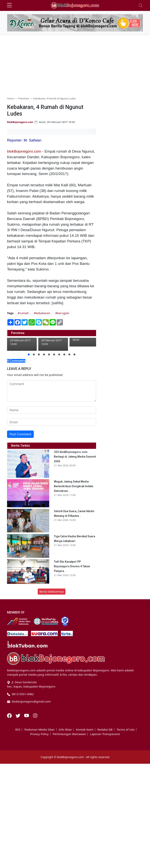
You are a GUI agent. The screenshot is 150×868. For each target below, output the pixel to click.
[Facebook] (10, 715)
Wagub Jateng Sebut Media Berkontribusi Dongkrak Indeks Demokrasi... (74, 486)
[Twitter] (18, 715)
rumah (24, 313)
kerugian (63, 313)
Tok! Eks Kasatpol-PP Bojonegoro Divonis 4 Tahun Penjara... (72, 566)
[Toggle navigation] (141, 5)
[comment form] (52, 391)
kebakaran (43, 313)
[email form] (52, 422)
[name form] (52, 410)
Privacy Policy (39, 734)
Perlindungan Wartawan (69, 734)
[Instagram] (35, 715)
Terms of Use (126, 730)
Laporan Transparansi (105, 734)
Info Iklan (65, 730)
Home (10, 98)
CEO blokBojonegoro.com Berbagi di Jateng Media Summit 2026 (75, 457)
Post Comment (20, 434)
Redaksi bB (105, 730)
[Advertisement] (75, 64)
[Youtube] (27, 715)
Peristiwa (24, 98)
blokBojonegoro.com (20, 122)
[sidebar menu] (9, 5)
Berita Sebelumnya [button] (52, 592)
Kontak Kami (85, 730)
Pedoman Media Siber (40, 730)
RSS (18, 730)
